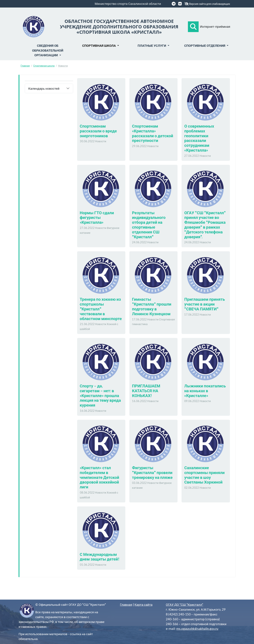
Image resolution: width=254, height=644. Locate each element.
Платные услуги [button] (152, 45)
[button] (193, 27)
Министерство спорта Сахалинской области (128, 4)
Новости (63, 66)
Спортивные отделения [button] (205, 45)
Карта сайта (143, 605)
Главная (25, 66)
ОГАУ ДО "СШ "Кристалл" (184, 605)
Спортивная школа (44, 66)
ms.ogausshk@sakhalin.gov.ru (197, 629)
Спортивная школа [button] (99, 45)
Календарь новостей (44, 88)
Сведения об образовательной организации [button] (48, 50)
